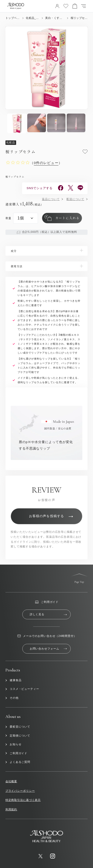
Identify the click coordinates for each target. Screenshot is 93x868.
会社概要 (11, 781)
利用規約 (11, 809)
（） (46, 163)
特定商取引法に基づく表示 (23, 800)
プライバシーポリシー (20, 791)
